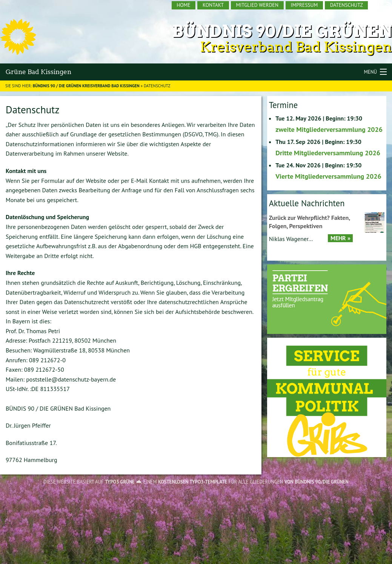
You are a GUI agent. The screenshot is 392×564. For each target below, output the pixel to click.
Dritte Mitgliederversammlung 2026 (328, 153)
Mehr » (341, 238)
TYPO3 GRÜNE (120, 482)
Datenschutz (347, 5)
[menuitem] (184, 5)
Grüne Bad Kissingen (38, 72)
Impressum (304, 5)
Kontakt (213, 5)
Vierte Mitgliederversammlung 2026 (328, 176)
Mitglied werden (257, 5)
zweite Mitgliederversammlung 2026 (329, 129)
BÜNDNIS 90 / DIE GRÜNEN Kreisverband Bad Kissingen (86, 86)
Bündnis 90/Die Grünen (282, 31)
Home (183, 5)
